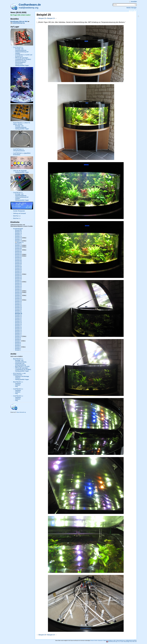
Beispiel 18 (18, 324)
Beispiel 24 (18, 315)
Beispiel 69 (18, 247)
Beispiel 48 (18, 279)
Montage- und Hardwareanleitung (21, 49)
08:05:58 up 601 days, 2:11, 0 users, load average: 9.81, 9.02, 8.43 (121, 642)
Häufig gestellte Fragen (22, 65)
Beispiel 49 (18, 277)
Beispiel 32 (18, 303)
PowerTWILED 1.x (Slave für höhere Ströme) (22, 123)
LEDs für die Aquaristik (20, 171)
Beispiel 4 (18, 345)
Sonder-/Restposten (19, 211)
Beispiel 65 (18, 253)
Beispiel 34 (18, 300)
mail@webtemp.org (28, 8)
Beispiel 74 (18, 239)
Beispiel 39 (18, 292)
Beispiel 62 (18, 257)
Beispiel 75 (18, 238)
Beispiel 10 (18, 336)
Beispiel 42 (18, 288)
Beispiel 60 (18, 260)
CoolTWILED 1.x (18, 396)
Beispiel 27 (18, 311)
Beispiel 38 (18, 294)
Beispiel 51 (18, 274)
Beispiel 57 (18, 265)
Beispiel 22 (18, 318)
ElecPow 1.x (17, 216)
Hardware (18, 383)
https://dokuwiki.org (21, 412)
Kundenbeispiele (18, 229)
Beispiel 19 (18, 323)
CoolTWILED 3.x (18, 47)
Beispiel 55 (18, 268)
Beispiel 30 (18, 306)
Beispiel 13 (18, 332)
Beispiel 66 (18, 251)
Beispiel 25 (19, 314)
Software (18, 378)
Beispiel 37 (18, 295)
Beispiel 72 (20, 242)
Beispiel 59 (18, 262)
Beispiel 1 (18, 350)
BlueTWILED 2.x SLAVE (22, 366)
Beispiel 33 (18, 301)
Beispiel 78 (18, 233)
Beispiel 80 (18, 230)
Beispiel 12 (18, 333)
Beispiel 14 (18, 330)
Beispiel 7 (18, 341)
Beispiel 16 (18, 327)
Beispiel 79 (18, 232)
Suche (136, 5)
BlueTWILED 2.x (18, 359)
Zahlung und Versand (19, 213)
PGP (135, 641)
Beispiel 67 (18, 250)
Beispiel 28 (18, 309)
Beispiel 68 (18, 248)
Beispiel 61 (18, 259)
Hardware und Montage (22, 376)
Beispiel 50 (18, 276)
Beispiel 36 (18, 297)
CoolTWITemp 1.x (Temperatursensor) (19, 150)
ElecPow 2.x (17, 218)
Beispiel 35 (18, 298)
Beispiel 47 (18, 280)
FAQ (16, 386)
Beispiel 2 (18, 348)
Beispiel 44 (18, 285)
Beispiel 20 (18, 321)
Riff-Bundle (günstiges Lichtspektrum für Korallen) (23, 59)
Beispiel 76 (18, 236)
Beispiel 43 (18, 286)
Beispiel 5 (18, 344)
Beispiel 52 (18, 273)
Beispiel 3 (18, 347)
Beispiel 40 (18, 291)
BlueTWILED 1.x (18, 382)
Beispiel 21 (18, 320)
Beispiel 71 (18, 244)
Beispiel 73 (18, 241)
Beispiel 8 (18, 339)
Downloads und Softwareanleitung (20, 364)
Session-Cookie (94, 641)
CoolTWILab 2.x (18, 193)
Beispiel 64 (18, 254)
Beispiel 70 (18, 245)
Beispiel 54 (18, 270)
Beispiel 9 (18, 338)
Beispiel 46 (18, 282)
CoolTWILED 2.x (18, 389)
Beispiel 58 (18, 264)
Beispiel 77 (18, 235)
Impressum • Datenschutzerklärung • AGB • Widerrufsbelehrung (111, 641)
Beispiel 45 (18, 283)
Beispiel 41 (18, 289)
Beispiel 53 (18, 271)
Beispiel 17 (18, 326)
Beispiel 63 (18, 256)
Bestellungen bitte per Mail (19, 21)
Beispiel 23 (18, 317)
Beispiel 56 (18, 267)
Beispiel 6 (18, 342)
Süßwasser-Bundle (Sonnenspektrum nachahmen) (21, 62)
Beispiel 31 (18, 304)
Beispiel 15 (18, 329)
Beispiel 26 (18, 312)
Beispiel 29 (18, 308)
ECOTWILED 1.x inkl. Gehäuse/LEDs (20, 374)
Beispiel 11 (18, 335)
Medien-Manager (131, 8)
